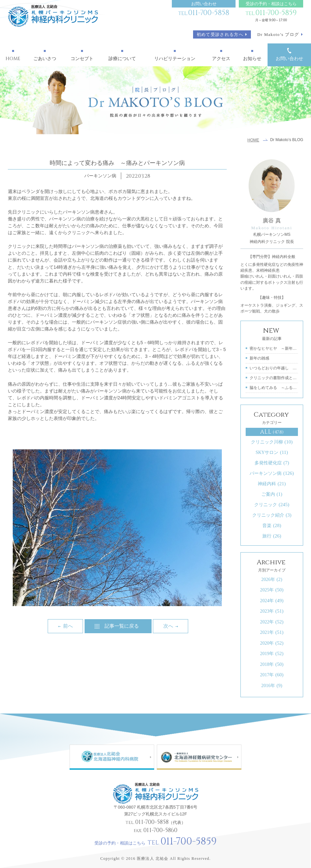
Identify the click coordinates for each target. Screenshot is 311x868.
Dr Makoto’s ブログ (278, 34)
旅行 (272, 536)
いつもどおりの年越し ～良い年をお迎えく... (274, 368)
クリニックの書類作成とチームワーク (274, 378)
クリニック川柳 (272, 442)
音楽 (272, 525)
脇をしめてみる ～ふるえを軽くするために (274, 388)
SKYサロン (272, 452)
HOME (253, 140)
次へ (168, 626)
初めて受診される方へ (220, 34)
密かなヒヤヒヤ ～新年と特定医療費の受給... (274, 348)
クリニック (272, 505)
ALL (272, 432)
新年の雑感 (259, 358)
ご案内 (272, 494)
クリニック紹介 (272, 515)
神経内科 (272, 484)
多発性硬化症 (272, 463)
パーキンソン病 (272, 473)
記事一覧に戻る (122, 626)
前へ (68, 626)
